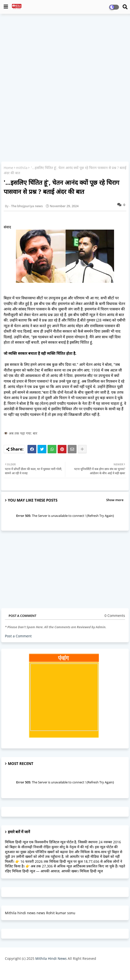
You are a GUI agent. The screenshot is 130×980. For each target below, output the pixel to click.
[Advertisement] (65, 53)
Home (8, 168)
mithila (22, 168)
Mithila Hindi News (51, 958)
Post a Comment (18, 636)
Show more (115, 500)
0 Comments (115, 616)
